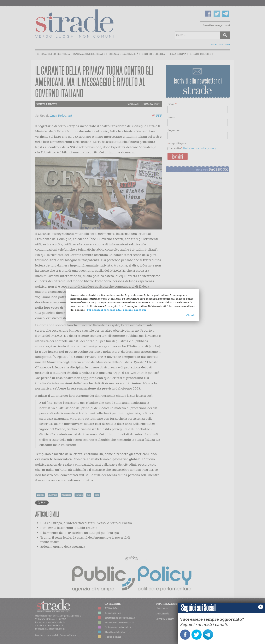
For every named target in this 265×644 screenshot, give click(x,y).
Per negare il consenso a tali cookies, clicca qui (116, 310)
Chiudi (190, 315)
